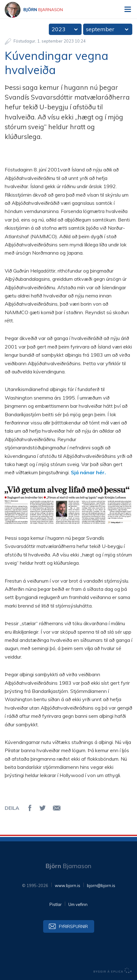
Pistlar (56, 904)
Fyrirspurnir (73, 926)
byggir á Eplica (113, 971)
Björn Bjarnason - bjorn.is (39, 10)
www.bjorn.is (68, 885)
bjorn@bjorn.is (101, 885)
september (100, 29)
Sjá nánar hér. (88, 472)
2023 (59, 29)
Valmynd (128, 9)
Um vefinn (78, 904)
